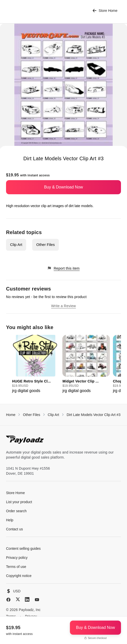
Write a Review (63, 306)
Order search (16, 511)
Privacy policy (17, 558)
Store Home (105, 11)
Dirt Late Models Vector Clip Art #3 (94, 415)
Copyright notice (19, 576)
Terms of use (16, 567)
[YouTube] (37, 600)
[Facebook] (8, 600)
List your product (19, 502)
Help (10, 520)
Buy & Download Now (63, 187)
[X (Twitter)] (18, 599)
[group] (36, 364)
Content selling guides (23, 549)
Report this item (63, 268)
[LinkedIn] (27, 599)
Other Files (45, 245)
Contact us (14, 529)
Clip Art (16, 245)
